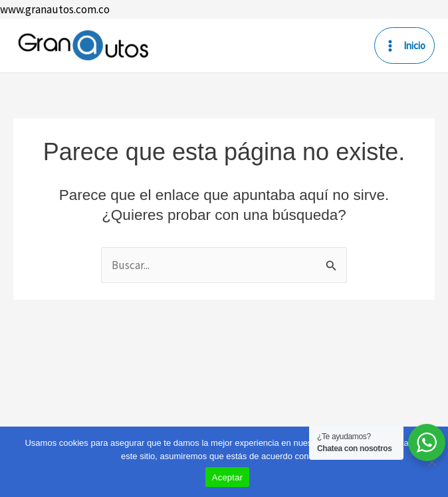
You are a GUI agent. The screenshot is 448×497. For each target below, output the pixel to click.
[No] (431, 462)
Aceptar (228, 477)
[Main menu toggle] (404, 46)
